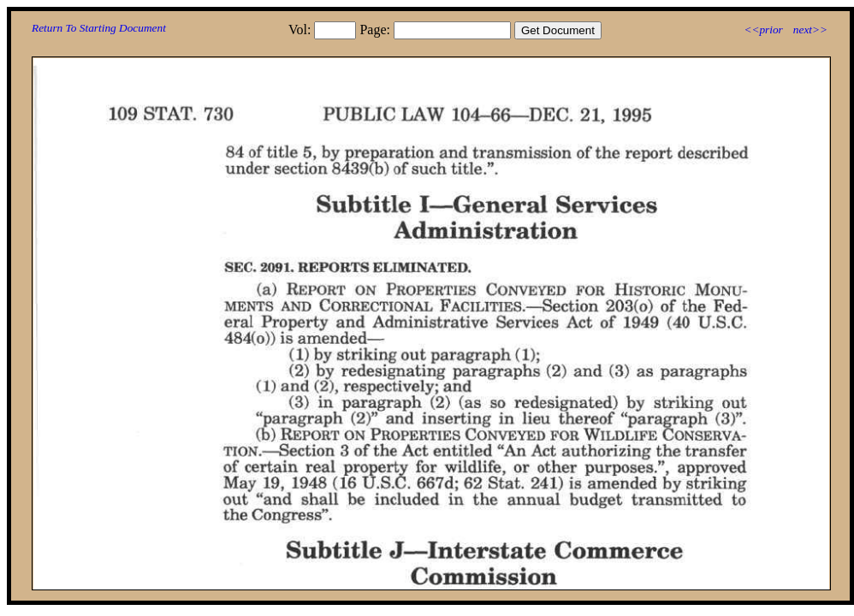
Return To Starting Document (99, 28)
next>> (810, 30)
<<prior (763, 30)
